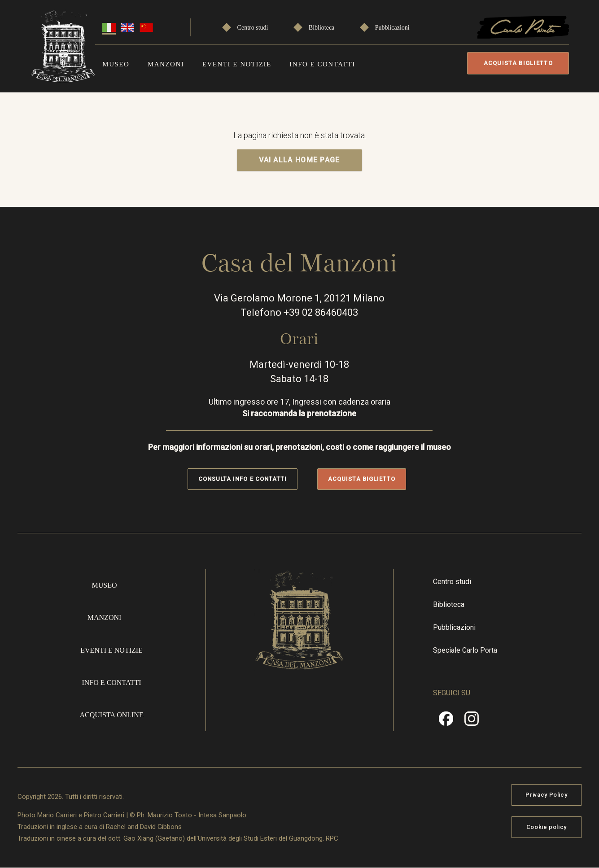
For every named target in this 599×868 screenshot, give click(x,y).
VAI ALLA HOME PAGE (299, 160)
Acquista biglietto (518, 63)
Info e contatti (322, 64)
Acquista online (111, 715)
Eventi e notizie (237, 64)
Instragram (472, 722)
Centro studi (253, 28)
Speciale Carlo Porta (465, 650)
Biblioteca (322, 28)
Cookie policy (547, 827)
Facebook (446, 722)
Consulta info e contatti (243, 479)
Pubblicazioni (392, 28)
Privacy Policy (546, 795)
